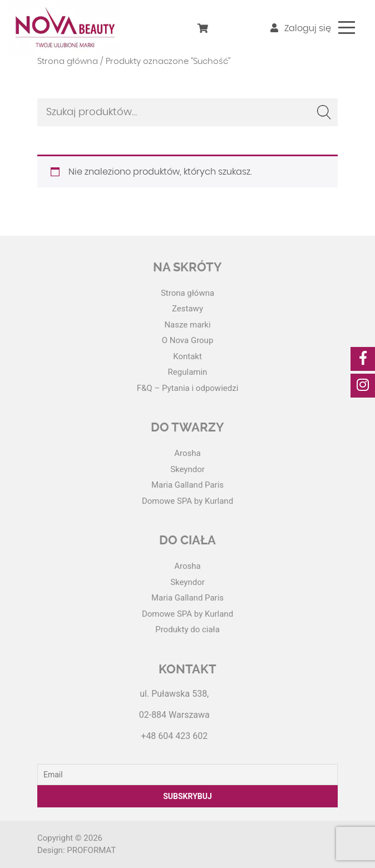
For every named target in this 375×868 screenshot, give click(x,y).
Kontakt (187, 356)
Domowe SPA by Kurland (187, 501)
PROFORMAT (91, 850)
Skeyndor (187, 469)
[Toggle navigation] (347, 28)
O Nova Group (188, 340)
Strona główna (68, 61)
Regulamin (188, 372)
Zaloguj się (301, 28)
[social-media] (363, 359)
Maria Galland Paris (187, 485)
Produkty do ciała (187, 629)
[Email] (187, 775)
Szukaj (324, 112)
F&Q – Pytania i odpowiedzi (188, 388)
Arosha (187, 453)
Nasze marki (187, 325)
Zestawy (187, 309)
